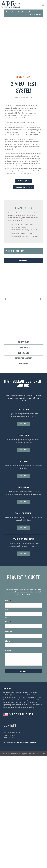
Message (8, 762)
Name (8, 712)
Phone (8, 753)
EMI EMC (14, 12)
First (7, 721)
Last (7, 729)
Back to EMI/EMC (36, 14)
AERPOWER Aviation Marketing (26, 854)
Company (9, 743)
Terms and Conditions (33, 865)
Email (8, 734)
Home (8, 12)
